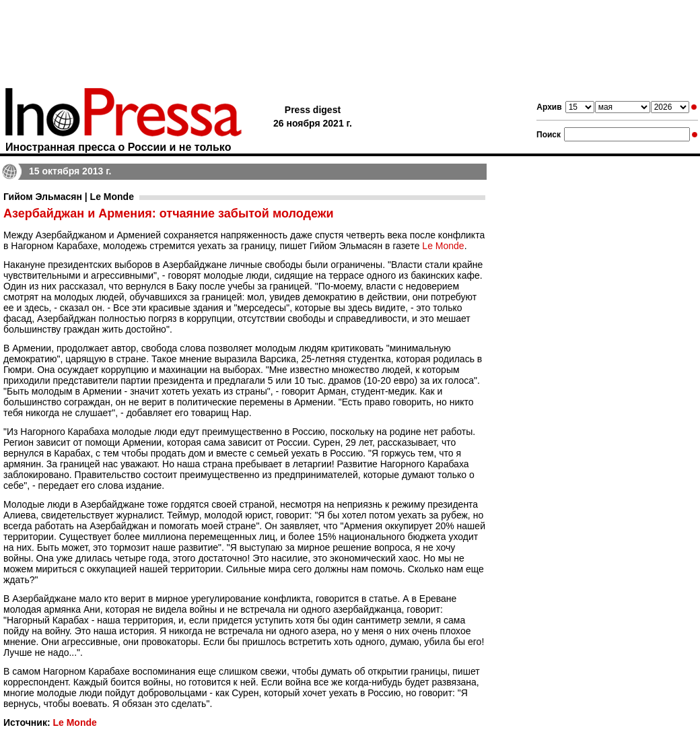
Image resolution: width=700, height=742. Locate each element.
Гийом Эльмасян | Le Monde (69, 197)
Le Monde (443, 246)
